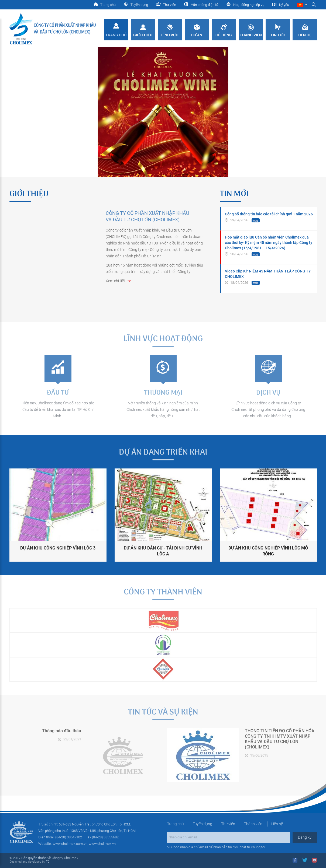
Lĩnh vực (170, 35)
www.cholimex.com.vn (70, 844)
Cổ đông (224, 35)
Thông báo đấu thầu (62, 731)
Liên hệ (305, 35)
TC (47, 862)
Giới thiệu (143, 35)
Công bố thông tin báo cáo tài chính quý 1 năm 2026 (269, 214)
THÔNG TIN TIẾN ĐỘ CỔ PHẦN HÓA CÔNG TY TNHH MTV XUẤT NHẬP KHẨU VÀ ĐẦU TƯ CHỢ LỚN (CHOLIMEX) (280, 739)
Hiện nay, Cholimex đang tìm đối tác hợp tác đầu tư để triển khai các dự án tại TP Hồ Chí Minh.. (58, 409)
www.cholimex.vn (102, 844)
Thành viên (251, 35)
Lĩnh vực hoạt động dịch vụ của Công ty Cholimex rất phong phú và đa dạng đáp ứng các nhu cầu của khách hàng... (268, 409)
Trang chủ (116, 35)
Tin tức (278, 35)
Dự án (197, 35)
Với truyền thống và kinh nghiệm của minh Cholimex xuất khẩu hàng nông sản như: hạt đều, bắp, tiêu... (163, 409)
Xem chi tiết (115, 281)
